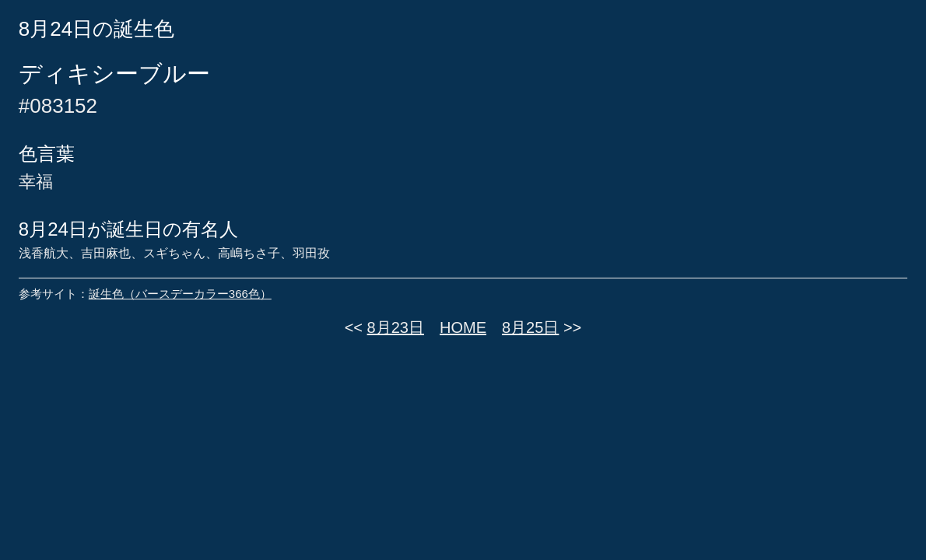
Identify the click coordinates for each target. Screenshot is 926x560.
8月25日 (530, 327)
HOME (463, 327)
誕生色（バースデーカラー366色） (180, 294)
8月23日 (396, 327)
